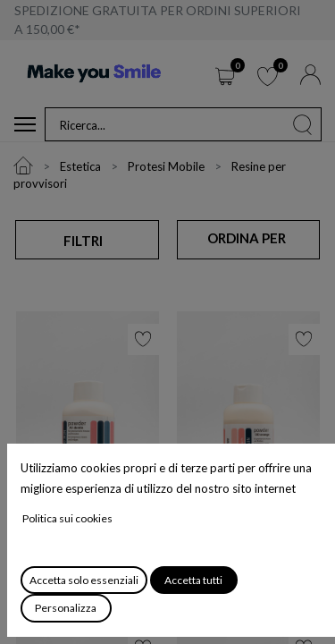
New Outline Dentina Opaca (237, 533)
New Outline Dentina (76, 530)
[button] (248, 239)
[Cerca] (303, 124)
